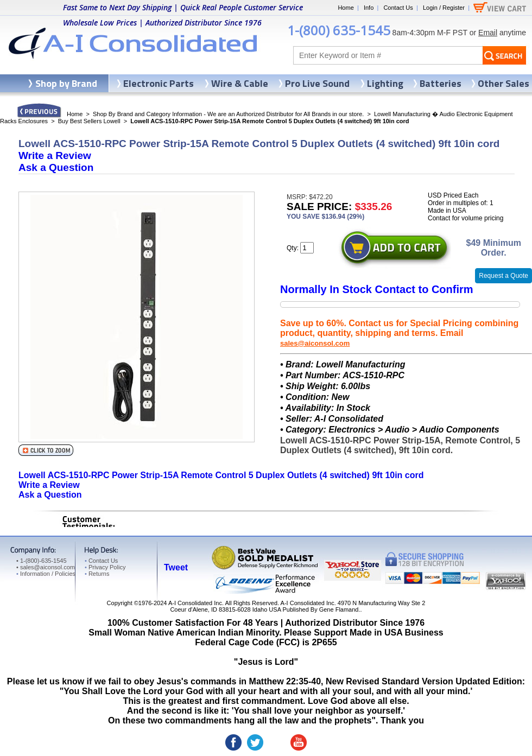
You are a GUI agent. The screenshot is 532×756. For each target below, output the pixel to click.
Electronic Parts (159, 83)
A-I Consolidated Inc (195, 603)
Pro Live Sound (317, 83)
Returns (97, 574)
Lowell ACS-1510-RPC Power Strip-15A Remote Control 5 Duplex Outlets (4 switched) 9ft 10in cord (221, 475)
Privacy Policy (105, 567)
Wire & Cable (240, 83)
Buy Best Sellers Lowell (89, 121)
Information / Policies (46, 574)
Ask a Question (56, 167)
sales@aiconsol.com (315, 343)
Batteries (441, 83)
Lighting (385, 83)
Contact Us (398, 8)
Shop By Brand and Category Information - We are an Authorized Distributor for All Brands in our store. (228, 114)
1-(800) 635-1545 (339, 30)
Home (346, 8)
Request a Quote (503, 276)
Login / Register (444, 8)
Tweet (176, 567)
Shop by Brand (66, 83)
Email (488, 33)
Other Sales (503, 83)
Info (369, 8)
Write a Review (55, 155)
